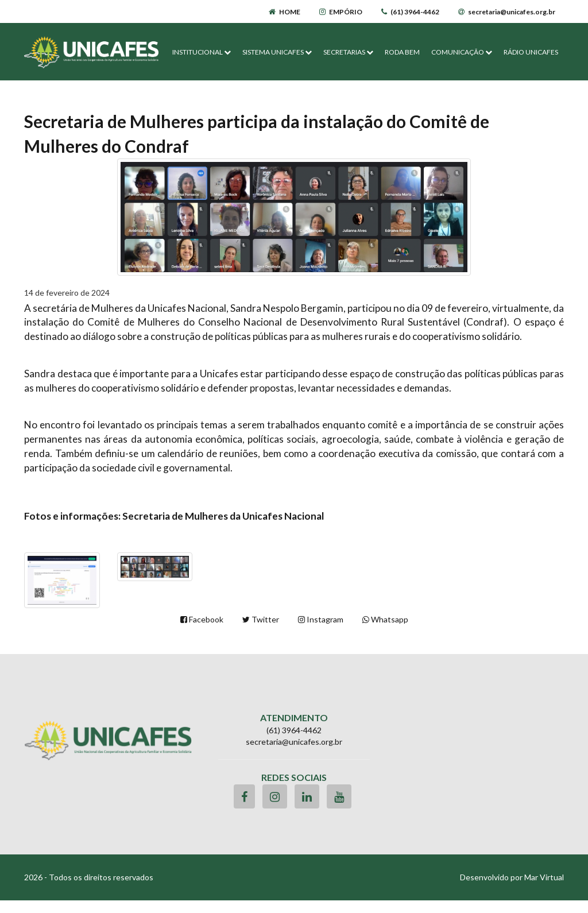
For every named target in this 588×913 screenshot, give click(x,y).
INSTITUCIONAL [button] (202, 52)
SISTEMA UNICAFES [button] (277, 52)
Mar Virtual (544, 877)
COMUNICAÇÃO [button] (462, 52)
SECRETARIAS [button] (348, 52)
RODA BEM (402, 52)
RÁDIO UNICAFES (531, 52)
